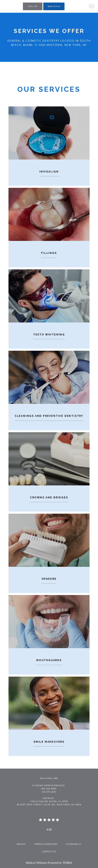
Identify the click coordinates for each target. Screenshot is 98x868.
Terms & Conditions (46, 844)
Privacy (21, 844)
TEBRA (67, 863)
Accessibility (74, 844)
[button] (92, 7)
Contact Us (49, 852)
